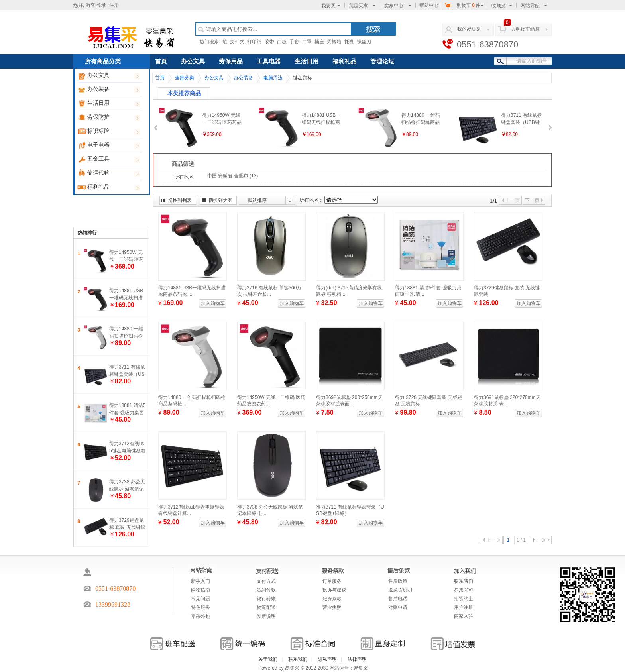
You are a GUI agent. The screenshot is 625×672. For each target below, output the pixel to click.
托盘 (349, 42)
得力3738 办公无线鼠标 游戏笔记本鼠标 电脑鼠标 (127, 489)
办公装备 (113, 89)
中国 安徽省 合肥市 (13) (233, 176)
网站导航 (534, 6)
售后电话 (398, 599)
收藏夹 (502, 6)
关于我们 (268, 659)
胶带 (269, 42)
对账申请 (398, 607)
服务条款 (332, 599)
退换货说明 (400, 590)
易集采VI (463, 590)
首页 (161, 61)
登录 (101, 5)
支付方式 (266, 581)
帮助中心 (429, 5)
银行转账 (266, 599)
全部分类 (185, 78)
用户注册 (464, 607)
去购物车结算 (525, 29)
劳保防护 (113, 117)
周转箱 (334, 42)
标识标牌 (113, 131)
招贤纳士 (464, 599)
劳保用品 (231, 61)
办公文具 (113, 76)
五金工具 (113, 159)
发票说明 (266, 616)
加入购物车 (213, 303)
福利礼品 (113, 187)
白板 (282, 42)
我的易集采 (469, 29)
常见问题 (200, 599)
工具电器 (269, 61)
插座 (319, 42)
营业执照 (332, 607)
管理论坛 (382, 61)
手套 (294, 42)
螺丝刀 (364, 42)
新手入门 (200, 581)
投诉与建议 (334, 590)
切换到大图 (220, 200)
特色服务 (200, 607)
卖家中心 (398, 6)
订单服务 (332, 581)
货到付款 (266, 590)
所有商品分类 (103, 61)
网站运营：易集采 (349, 668)
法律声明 (357, 659)
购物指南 (200, 590)
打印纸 (254, 42)
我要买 (331, 6)
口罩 (307, 42)
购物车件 (464, 5)
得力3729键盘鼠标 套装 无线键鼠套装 (127, 527)
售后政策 (398, 581)
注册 (114, 5)
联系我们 (464, 581)
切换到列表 (180, 200)
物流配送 (266, 607)
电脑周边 (273, 78)
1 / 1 (521, 540)
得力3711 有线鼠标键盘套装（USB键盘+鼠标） (127, 374)
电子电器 (113, 145)
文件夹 (237, 42)
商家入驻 (464, 616)
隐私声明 (327, 659)
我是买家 (362, 6)
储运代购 (113, 173)
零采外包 (200, 616)
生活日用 (113, 103)
